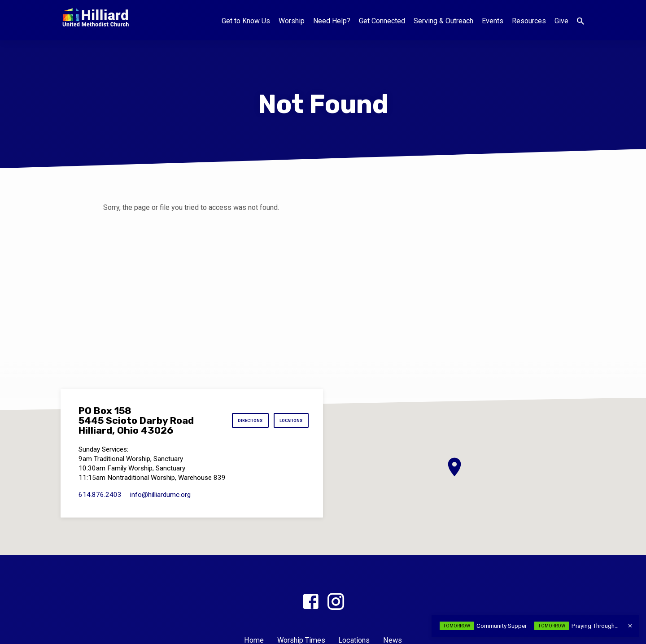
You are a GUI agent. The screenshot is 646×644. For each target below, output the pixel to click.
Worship (292, 21)
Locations (287, 421)
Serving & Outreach (443, 21)
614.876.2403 (100, 495)
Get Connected (382, 21)
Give (561, 21)
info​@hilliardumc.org (160, 495)
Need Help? (332, 21)
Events (493, 21)
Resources (529, 21)
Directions (238, 421)
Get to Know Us (246, 21)
